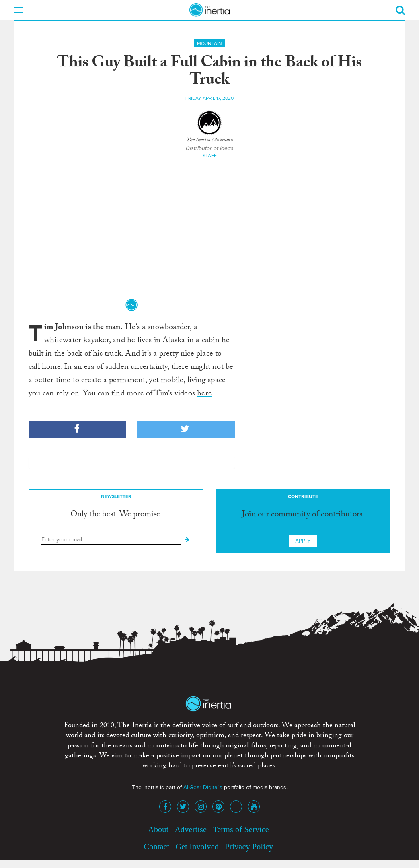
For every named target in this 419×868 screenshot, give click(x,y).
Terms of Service (241, 829)
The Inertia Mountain (210, 140)
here (204, 394)
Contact (157, 847)
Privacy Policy (249, 847)
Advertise (191, 829)
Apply (303, 541)
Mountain (209, 43)
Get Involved (197, 847)
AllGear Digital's (203, 787)
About (158, 829)
